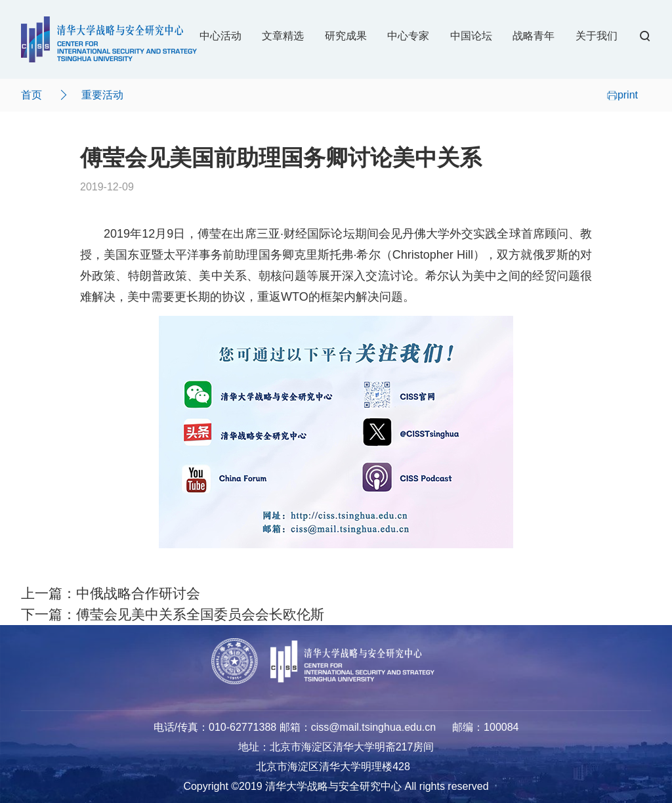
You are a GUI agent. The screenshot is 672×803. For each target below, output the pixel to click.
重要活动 (102, 95)
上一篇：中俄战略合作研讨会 (111, 594)
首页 (31, 95)
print (622, 95)
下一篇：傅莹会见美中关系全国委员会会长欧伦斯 (173, 615)
